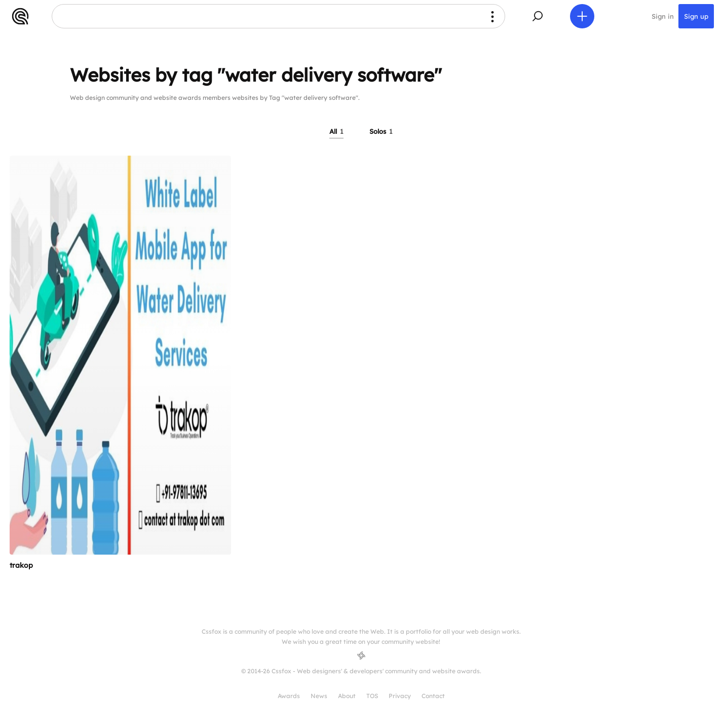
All (336, 131)
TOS (372, 696)
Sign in (663, 16)
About (347, 696)
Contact (433, 696)
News (319, 696)
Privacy (400, 696)
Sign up (696, 16)
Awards (289, 696)
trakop (21, 565)
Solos (381, 131)
